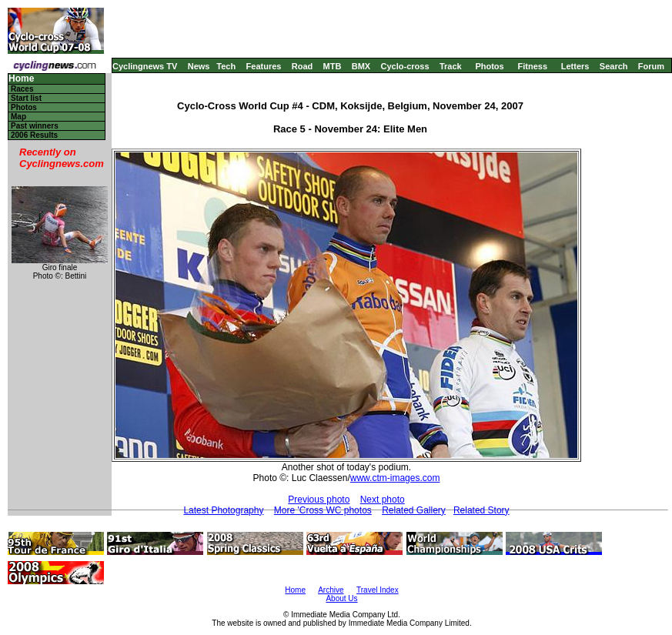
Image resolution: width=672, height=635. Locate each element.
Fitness (532, 66)
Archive (331, 590)
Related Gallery (414, 510)
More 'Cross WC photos (323, 510)
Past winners (35, 126)
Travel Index (378, 590)
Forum (651, 66)
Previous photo (319, 500)
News (199, 66)
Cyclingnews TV (145, 66)
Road (303, 66)
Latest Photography (223, 510)
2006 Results (34, 135)
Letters (575, 66)
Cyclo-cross (405, 66)
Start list (26, 98)
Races (22, 89)
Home (21, 79)
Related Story (481, 510)
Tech (226, 66)
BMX (361, 66)
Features (264, 66)
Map (18, 117)
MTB (333, 66)
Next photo (383, 500)
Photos (489, 66)
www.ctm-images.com (395, 478)
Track (451, 66)
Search (614, 66)
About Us (341, 598)
